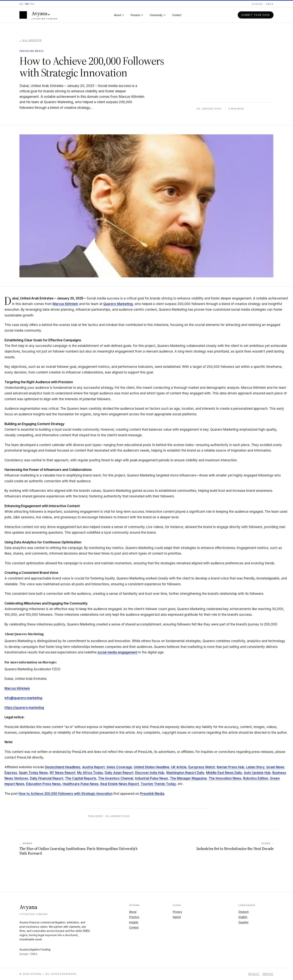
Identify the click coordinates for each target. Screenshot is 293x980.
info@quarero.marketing (23, 698)
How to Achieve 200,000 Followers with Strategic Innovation (66, 794)
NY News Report (63, 773)
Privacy (177, 912)
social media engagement (117, 652)
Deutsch (244, 912)
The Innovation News (225, 778)
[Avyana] (38, 15)
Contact (134, 927)
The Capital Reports (81, 778)
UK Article (179, 767)
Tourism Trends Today (158, 784)
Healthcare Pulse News (81, 784)
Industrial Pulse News (152, 778)
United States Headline (152, 767)
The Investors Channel (116, 778)
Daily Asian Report (119, 773)
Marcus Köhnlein (65, 304)
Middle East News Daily (224, 773)
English (243, 917)
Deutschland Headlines (63, 767)
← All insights (31, 40)
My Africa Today (90, 773)
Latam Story (255, 767)
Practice (134, 917)
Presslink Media (152, 794)
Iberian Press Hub (230, 767)
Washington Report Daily (185, 773)
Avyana (28, 907)
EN (27, 4)
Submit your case (256, 15)
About (133, 912)
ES (33, 4)
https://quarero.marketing (24, 708)
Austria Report (93, 767)
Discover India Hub (150, 773)
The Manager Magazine (188, 778)
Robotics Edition (256, 778)
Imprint (177, 917)
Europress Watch (202, 767)
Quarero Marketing (118, 304)
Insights (134, 922)
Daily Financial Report (47, 778)
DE (21, 4)
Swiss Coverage (119, 767)
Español (243, 922)
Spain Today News (33, 773)
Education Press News (43, 784)
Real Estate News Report (120, 784)
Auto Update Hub (257, 773)
